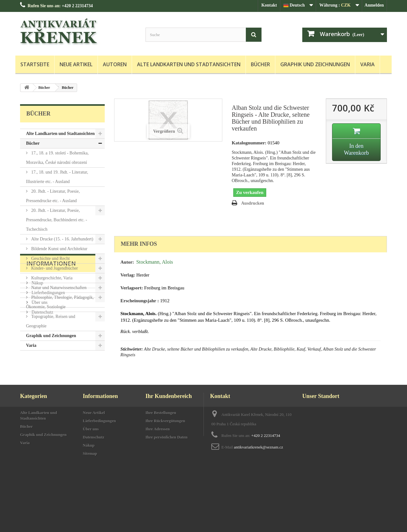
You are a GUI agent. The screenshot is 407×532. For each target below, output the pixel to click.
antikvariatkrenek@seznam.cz (259, 502)
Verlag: (128, 275)
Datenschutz (42, 416)
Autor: (127, 262)
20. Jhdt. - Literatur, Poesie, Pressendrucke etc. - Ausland (53, 196)
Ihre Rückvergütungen (165, 475)
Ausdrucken (253, 203)
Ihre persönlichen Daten (166, 492)
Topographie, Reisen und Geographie (51, 321)
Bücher (260, 64)
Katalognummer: (249, 143)
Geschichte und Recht (50, 258)
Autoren (115, 64)
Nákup (37, 387)
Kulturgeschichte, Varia (51, 278)
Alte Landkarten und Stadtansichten (189, 64)
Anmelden (374, 5)
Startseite (35, 64)
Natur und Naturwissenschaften (58, 288)
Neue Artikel (76, 64)
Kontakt (269, 5)
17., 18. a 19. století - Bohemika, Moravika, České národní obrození (57, 158)
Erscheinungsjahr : (140, 301)
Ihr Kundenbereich (169, 451)
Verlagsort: (132, 288)
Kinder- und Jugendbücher (54, 268)
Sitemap (90, 508)
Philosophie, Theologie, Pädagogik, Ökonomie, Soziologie (60, 302)
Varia (367, 64)
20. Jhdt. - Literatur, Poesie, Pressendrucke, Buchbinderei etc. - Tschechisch (57, 220)
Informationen (51, 369)
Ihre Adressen (158, 484)
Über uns (39, 406)
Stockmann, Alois (154, 262)
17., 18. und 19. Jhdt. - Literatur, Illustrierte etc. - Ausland (57, 177)
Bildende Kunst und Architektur (59, 249)
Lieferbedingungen (48, 396)
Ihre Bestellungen (161, 467)
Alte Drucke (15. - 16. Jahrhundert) (62, 239)
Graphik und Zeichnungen (315, 64)
